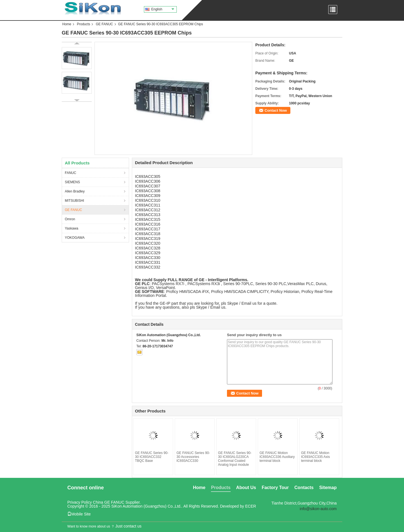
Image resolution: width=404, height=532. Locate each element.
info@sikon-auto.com (318, 509)
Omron (70, 219)
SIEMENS (72, 182)
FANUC (71, 173)
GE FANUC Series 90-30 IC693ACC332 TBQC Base (152, 457)
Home (67, 24)
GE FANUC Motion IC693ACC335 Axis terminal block (315, 457)
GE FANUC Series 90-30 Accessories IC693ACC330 (193, 457)
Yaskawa (72, 228)
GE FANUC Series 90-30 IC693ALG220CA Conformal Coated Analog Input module (235, 459)
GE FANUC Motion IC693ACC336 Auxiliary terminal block (277, 457)
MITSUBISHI (74, 201)
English (163, 9)
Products (83, 24)
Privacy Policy (80, 502)
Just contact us (128, 526)
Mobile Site (79, 514)
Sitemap (328, 488)
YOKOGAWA (75, 238)
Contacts (304, 488)
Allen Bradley (75, 191)
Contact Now (276, 110)
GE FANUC (104, 24)
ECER (251, 506)
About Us (246, 488)
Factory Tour (275, 488)
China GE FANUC (109, 502)
